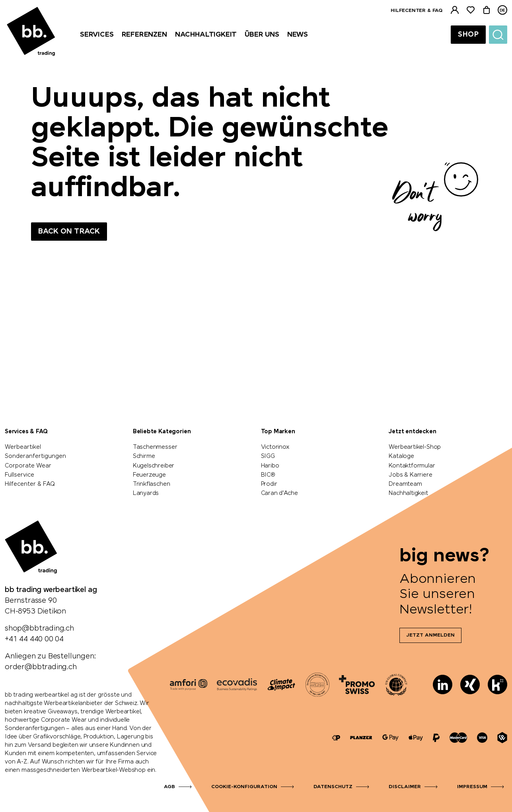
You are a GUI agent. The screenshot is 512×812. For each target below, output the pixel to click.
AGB (169, 787)
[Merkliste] (471, 10)
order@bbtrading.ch (41, 667)
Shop (468, 35)
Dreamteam (405, 484)
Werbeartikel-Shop (415, 447)
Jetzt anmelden (430, 635)
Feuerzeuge (149, 475)
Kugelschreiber (154, 466)
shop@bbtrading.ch (39, 629)
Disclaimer (405, 787)
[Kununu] (497, 684)
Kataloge (401, 456)
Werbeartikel (23, 447)
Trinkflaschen (152, 484)
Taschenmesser (155, 447)
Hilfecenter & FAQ (417, 11)
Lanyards (146, 493)
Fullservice (19, 475)
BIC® (268, 475)
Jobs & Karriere (410, 475)
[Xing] (470, 684)
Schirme (144, 456)
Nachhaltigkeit (408, 493)
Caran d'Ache (279, 493)
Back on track (69, 232)
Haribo (270, 466)
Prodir (269, 484)
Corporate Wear (28, 466)
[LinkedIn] (443, 684)
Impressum (472, 787)
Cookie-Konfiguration (244, 787)
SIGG (268, 456)
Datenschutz (333, 787)
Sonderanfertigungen (35, 456)
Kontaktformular (412, 466)
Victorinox (275, 447)
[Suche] (498, 35)
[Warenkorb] (487, 10)
